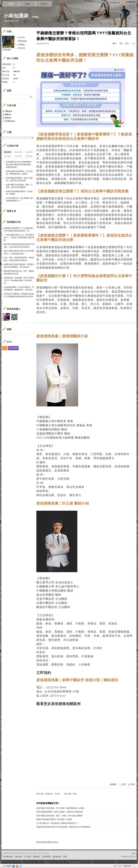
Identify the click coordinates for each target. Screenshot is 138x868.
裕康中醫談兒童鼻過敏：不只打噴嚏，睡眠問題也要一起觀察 (60, 808)
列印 (133, 784)
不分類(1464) (10, 121)
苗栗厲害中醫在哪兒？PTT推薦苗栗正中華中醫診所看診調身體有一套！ (19, 230)
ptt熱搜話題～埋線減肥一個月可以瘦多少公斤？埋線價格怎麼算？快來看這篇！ (19, 280)
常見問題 (28, 857)
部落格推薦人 (14, 309)
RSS (5, 348)
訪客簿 (44, 4)
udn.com (132, 857)
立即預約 (44, 673)
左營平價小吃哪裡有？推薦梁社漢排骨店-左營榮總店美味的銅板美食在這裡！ (19, 295)
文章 (11, 4)
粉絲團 (8, 866)
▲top (133, 853)
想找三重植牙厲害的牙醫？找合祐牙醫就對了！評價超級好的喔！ (19, 252)
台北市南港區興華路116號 (62, 691)
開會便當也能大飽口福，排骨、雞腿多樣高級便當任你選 (19, 272)
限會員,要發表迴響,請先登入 (47, 842)
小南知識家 (16, 16)
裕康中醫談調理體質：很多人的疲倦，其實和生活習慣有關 (59, 812)
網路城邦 (127, 866)
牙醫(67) (8, 114)
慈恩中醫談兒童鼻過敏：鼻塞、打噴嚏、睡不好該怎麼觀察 (59, 816)
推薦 (114, 784)
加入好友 (21, 37)
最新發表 (8, 152)
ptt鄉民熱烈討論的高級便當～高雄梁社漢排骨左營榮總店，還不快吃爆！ (19, 266)
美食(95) (8, 118)
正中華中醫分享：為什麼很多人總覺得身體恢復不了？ (58, 823)
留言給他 (21, 48)
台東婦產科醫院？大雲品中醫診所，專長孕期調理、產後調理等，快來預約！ (19, 289)
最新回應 (18, 152)
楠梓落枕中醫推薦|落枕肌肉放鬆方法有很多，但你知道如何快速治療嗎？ (19, 246)
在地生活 (49, 794)
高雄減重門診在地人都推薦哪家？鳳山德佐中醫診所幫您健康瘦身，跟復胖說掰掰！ (19, 164)
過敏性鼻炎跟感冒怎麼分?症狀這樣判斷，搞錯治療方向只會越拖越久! (64, 827)
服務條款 (36, 857)
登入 (116, 866)
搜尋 (31, 97)
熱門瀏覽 (8, 156)
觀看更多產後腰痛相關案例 (58, 704)
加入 (121, 866)
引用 (124, 784)
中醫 (75, 794)
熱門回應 (18, 156)
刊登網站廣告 (8, 857)
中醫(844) (8, 111)
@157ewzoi (58, 696)
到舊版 (35, 17)
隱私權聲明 (57, 857)
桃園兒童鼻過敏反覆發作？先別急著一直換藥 (54, 819)
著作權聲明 (46, 857)
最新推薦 (29, 152)
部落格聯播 (13, 348)
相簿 (27, 4)
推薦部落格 (22, 41)
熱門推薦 (29, 156)
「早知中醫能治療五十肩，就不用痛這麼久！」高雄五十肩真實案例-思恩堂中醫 (19, 238)
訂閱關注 (21, 45)
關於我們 (19, 857)
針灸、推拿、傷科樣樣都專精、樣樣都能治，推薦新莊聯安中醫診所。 (19, 259)
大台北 (57, 794)
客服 (65, 857)
